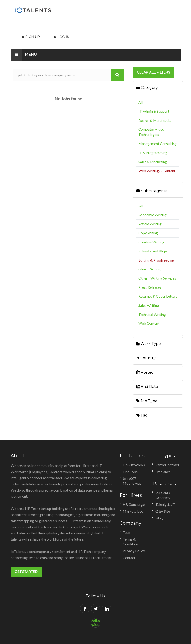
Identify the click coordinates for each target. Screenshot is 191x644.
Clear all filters (154, 72)
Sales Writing (149, 305)
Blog (159, 518)
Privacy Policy (134, 551)
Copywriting (148, 233)
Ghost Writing (149, 269)
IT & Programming (153, 153)
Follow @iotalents (96, 622)
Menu (24, 55)
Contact (129, 558)
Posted (145, 372)
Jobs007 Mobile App (132, 481)
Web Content (149, 323)
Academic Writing (153, 215)
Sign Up (31, 37)
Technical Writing (152, 314)
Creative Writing (151, 242)
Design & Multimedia (155, 120)
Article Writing (150, 224)
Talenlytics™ (165, 504)
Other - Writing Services (157, 278)
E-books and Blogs (153, 251)
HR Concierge (134, 504)
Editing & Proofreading (156, 260)
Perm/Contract (167, 465)
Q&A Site (163, 511)
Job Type (147, 401)
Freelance (163, 472)
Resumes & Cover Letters (158, 296)
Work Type (149, 344)
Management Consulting (158, 144)
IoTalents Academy (163, 495)
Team (127, 532)
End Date (147, 387)
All (140, 102)
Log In (62, 37)
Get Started (26, 572)
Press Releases (150, 287)
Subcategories (152, 191)
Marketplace (133, 511)
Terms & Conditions (131, 542)
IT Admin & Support (154, 111)
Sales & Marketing (153, 162)
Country (146, 358)
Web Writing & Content (157, 171)
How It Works (134, 465)
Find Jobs (130, 472)
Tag (142, 415)
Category (147, 88)
